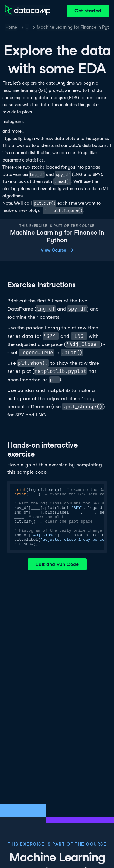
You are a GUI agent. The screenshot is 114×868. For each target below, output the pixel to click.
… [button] (27, 27)
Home (11, 27)
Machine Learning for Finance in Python (73, 27)
